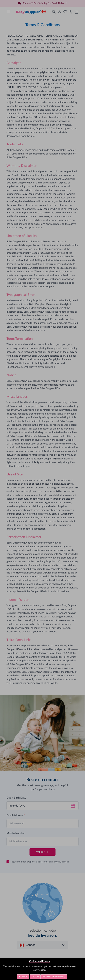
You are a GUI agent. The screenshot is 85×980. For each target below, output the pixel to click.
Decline (35, 977)
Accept (24, 977)
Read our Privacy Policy (54, 977)
